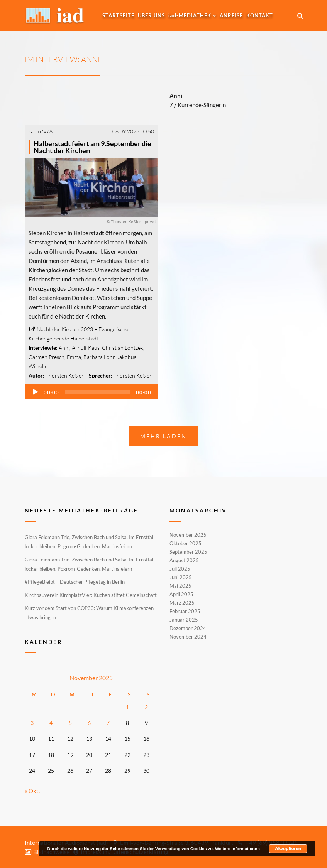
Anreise (231, 15)
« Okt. (32, 791)
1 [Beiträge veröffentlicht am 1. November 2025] (127, 707)
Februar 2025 (185, 611)
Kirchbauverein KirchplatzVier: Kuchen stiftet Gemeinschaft (91, 595)
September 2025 (188, 552)
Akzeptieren (288, 849)
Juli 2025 (180, 569)
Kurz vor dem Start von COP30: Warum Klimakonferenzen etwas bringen (89, 613)
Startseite (118, 15)
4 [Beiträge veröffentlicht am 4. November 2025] (51, 723)
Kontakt (260, 15)
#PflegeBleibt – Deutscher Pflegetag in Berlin (75, 582)
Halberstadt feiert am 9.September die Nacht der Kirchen (92, 147)
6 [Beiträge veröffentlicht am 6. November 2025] (89, 723)
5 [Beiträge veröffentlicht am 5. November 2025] (70, 723)
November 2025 (188, 535)
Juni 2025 (181, 577)
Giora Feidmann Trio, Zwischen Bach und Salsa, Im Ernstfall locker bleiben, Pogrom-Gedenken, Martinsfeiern (90, 542)
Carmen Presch (47, 357)
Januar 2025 (184, 620)
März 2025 (182, 603)
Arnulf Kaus (86, 348)
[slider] (97, 392)
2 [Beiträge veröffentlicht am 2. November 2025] (146, 707)
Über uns (151, 15)
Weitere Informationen (237, 849)
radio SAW (41, 131)
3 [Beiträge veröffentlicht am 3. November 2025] (32, 723)
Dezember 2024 (188, 628)
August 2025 (184, 560)
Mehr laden (163, 436)
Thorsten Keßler (65, 375)
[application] (91, 392)
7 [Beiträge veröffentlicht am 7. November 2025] (108, 723)
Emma (74, 357)
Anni (64, 348)
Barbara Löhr (99, 357)
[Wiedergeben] (35, 392)
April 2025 (181, 594)
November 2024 (188, 636)
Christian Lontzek (123, 348)
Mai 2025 (180, 586)
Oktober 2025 (186, 543)
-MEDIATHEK (190, 15)
